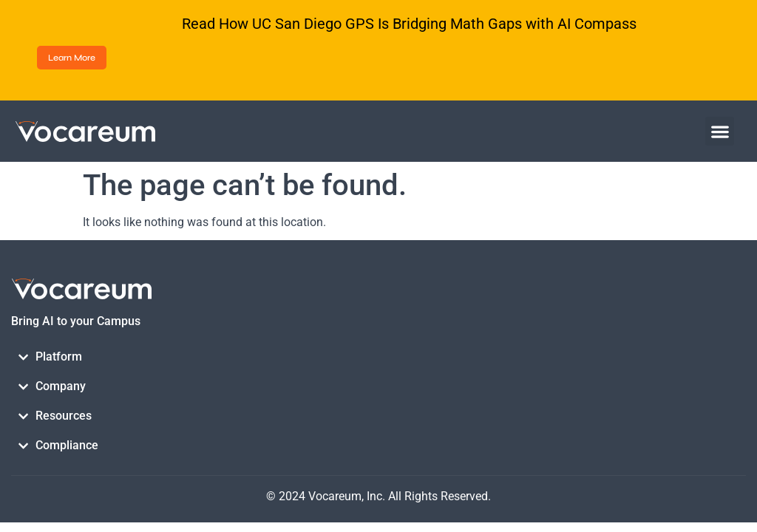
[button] (720, 131)
